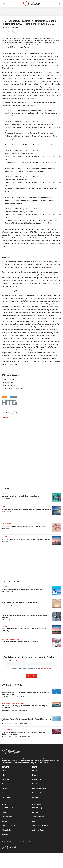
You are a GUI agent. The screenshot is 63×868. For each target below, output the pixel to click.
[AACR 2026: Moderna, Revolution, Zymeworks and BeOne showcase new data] (57, 541)
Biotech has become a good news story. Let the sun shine (19, 602)
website (16, 106)
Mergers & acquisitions (10, 639)
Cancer (4, 537)
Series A (5, 507)
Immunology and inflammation (13, 703)
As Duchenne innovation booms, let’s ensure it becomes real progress (23, 589)
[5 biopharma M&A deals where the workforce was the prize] (57, 643)
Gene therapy (7, 730)
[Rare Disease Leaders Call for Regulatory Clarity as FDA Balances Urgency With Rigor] (57, 692)
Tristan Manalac (6, 529)
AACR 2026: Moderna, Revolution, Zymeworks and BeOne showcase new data (26, 539)
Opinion (4, 587)
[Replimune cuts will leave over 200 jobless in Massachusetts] (57, 497)
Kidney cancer (7, 524)
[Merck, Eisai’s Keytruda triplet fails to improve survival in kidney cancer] (57, 528)
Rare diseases (7, 690)
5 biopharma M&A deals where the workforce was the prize (20, 642)
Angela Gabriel (6, 498)
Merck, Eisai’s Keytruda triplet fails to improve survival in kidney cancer (24, 526)
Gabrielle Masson (6, 512)
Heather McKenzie (7, 619)
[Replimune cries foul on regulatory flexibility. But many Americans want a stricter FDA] (57, 617)
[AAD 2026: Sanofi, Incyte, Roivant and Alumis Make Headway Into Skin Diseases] (57, 705)
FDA (3, 613)
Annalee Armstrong (7, 605)
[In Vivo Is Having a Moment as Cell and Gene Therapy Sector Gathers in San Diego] (57, 731)
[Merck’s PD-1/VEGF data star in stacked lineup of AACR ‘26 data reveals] (57, 630)
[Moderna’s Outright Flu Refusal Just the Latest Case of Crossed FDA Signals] (57, 718)
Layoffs (5, 494)
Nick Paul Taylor (6, 631)
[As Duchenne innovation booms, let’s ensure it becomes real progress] (57, 591)
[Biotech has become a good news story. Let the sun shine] (57, 604)
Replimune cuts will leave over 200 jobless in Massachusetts (20, 496)
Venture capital (8, 600)
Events (6, 418)
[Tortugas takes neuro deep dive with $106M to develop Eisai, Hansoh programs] (57, 510)
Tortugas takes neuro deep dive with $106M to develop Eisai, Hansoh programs (26, 509)
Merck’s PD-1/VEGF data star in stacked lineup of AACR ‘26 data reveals (24, 629)
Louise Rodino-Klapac (7, 592)
